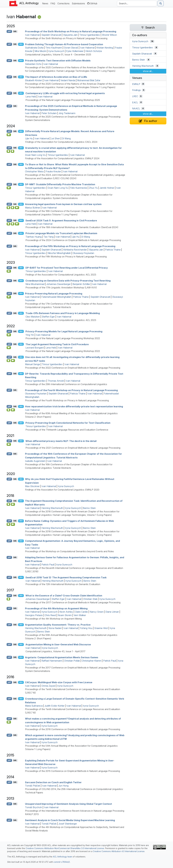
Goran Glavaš (71, 48)
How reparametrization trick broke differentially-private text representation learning (74, 406)
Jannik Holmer (107, 188)
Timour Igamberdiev (90, 35)
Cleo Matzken (33, 317)
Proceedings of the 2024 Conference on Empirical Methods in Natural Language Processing (73, 240)
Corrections (64, 3)
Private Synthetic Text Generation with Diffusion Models (58, 61)
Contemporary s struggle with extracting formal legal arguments (65, 93)
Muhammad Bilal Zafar (89, 80)
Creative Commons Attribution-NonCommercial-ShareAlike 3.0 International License (65, 848)
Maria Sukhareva (34, 706)
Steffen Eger (48, 317)
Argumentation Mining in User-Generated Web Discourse (58, 644)
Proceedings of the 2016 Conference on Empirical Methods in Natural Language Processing (73, 729)
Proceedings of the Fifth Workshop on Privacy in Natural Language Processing (70, 246)
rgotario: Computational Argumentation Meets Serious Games (62, 657)
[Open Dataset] (8, 524)
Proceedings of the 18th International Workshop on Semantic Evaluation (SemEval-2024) (72, 227)
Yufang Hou (86, 628)
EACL (135, 102)
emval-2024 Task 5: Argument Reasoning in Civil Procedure (61, 220)
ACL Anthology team (63, 857)
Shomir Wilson (109, 35)
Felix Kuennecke (79, 188)
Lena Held (31, 97)
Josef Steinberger (68, 824)
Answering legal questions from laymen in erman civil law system (63, 204)
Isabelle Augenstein (35, 461)
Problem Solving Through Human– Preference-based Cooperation (64, 44)
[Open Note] (13, 208)
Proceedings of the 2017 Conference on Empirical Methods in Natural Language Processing (73, 602)
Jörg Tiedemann (67, 113)
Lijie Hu (29, 138)
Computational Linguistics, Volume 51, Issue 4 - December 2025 (58, 55)
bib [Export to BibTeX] (15, 31)
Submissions (79, 3)
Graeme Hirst (101, 628)
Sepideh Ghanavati (51, 35)
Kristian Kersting (105, 48)
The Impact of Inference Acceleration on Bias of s (56, 77)
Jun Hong (63, 786)
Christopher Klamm (92, 661)
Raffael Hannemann (52, 661)
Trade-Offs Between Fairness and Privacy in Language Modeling (63, 313)
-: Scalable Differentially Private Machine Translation (60, 184)
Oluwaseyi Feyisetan (83, 253)
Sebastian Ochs (33, 64)
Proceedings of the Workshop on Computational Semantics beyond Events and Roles (69, 551)
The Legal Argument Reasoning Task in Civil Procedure (57, 344)
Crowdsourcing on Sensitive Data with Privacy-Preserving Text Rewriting (68, 281)
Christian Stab (90, 599)
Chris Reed (50, 615)
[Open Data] (13, 151)
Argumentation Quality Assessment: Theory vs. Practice (58, 625)
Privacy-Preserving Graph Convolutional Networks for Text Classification (68, 423)
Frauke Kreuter (53, 171)
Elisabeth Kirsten (34, 80)
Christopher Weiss (34, 171)
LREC (135, 96)
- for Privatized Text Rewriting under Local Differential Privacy (67, 268)
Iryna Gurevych (56, 51)
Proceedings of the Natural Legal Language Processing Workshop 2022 (63, 338)
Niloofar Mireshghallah (59, 253)
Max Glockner (32, 486)
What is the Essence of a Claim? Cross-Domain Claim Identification (64, 596)
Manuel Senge (33, 364)
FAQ (53, 3)
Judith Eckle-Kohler (54, 706)
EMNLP (136, 84)
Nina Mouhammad (35, 284)
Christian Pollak (72, 661)
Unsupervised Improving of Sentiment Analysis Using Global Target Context (69, 804)
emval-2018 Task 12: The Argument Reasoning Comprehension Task (66, 577)
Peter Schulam (49, 113)
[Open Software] (8, 151)
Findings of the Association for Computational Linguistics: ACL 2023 (61, 275)
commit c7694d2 (62, 862)
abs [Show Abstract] (21, 44)
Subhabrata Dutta (34, 48)
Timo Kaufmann (54, 48)
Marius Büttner (33, 208)
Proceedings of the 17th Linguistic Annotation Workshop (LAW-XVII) (61, 288)
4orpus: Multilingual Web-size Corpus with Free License (59, 682)
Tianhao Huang (34, 237)
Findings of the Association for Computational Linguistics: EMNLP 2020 (62, 490)
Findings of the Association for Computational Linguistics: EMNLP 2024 (62, 158)
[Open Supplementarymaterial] (8, 224)
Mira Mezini (40, 51)
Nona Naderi (55, 628)
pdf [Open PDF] (9, 31)
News (46, 3)
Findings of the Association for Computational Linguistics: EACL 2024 (61, 142)
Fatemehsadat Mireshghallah (56, 297)
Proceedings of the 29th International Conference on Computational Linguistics (66, 384)
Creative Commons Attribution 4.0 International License (119, 851)
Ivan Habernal (32, 35)
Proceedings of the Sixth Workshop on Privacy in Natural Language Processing (71, 31)
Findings (136, 90)
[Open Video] (9, 135)
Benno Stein (89, 508)
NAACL (136, 108)
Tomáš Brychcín (34, 807)
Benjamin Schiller (81, 284)
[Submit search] (161, 3)
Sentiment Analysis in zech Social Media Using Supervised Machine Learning (70, 820)
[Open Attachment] (8, 599)
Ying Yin (30, 335)
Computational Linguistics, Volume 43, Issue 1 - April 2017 (55, 651)
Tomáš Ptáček (33, 786)
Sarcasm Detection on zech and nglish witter (53, 782)
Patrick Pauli (48, 565)
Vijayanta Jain (70, 35)
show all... (148, 71)
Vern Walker (80, 615)
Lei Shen (55, 138)
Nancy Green (97, 612)
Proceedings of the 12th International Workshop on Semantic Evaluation (63, 584)
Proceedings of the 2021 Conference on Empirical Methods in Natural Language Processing (73, 448)
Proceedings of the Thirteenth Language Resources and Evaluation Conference (67, 430)
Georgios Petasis (34, 615)
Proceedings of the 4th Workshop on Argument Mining (56, 608)
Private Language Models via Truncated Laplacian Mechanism (61, 233)
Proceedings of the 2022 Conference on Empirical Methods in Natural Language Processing (73, 368)
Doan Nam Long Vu (35, 155)
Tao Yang (49, 237)
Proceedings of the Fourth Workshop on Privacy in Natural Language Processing (71, 390)
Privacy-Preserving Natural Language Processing (54, 293)
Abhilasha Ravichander (75, 250)
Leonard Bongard (35, 348)
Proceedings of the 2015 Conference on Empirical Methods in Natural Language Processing (72, 771)
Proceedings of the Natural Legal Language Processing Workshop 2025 (63, 100)
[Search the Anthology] (137, 3)
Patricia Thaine (113, 250)
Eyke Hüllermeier (75, 51)
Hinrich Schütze (94, 51)
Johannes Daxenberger (59, 284)
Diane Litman (112, 612)
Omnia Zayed (48, 686)
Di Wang (66, 138)
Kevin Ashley (66, 612)
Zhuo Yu (93, 188)
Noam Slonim (65, 615)
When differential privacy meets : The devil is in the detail (61, 441)
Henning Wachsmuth (52, 508)
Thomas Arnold (56, 381)
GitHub (92, 3)
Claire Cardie (81, 612)
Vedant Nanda (68, 80)
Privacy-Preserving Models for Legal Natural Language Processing (64, 331)
